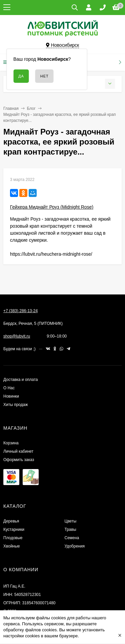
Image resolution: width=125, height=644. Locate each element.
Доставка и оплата (21, 380)
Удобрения (75, 546)
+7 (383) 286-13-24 (20, 311)
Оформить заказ (19, 460)
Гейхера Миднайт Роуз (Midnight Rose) (52, 207)
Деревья (11, 521)
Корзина (11, 443)
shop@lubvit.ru (17, 336)
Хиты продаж (15, 405)
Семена (72, 538)
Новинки (11, 396)
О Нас (9, 388)
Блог (31, 109)
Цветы (71, 521)
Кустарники (14, 529)
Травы (70, 529)
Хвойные (12, 546)
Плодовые (13, 538)
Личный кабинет (18, 451)
